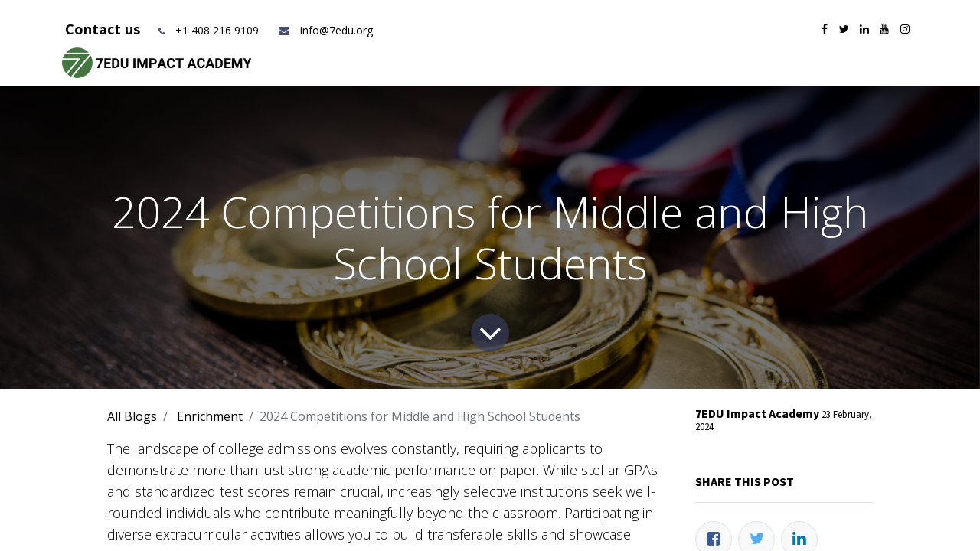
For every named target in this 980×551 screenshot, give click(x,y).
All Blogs (132, 416)
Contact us (105, 29)
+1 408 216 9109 (217, 30)
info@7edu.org (325, 30)
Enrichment (210, 416)
